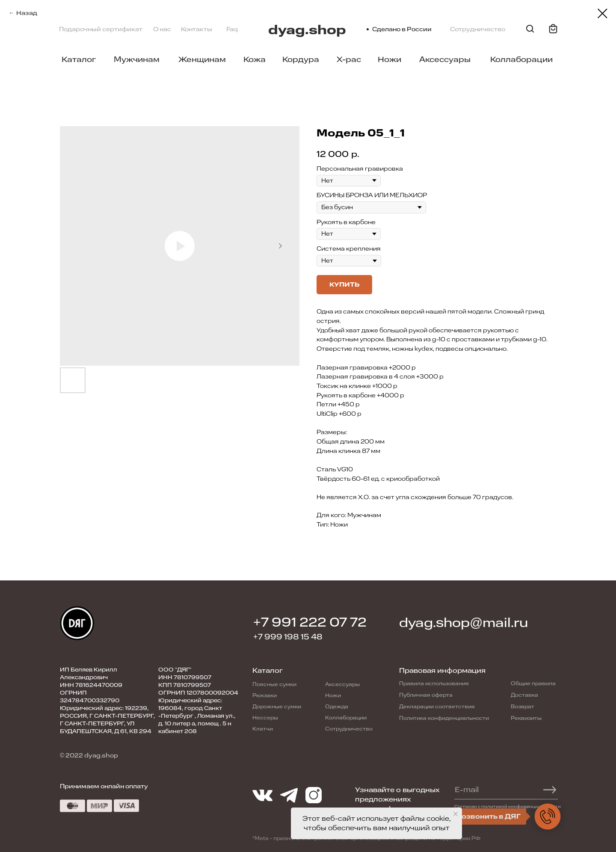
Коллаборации (521, 59)
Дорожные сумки (277, 707)
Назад (27, 13)
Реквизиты (526, 718)
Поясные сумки (274, 684)
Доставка (524, 695)
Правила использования (434, 683)
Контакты (197, 29)
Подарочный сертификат (101, 29)
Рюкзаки (265, 695)
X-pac (349, 59)
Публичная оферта (426, 695)
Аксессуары (445, 59)
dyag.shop (307, 30)
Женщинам (202, 59)
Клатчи (263, 729)
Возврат (523, 707)
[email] (502, 790)
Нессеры (265, 718)
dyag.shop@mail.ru (463, 623)
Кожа (255, 59)
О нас (162, 29)
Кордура (301, 59)
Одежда (337, 707)
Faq (232, 29)
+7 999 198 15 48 (288, 637)
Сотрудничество (478, 29)
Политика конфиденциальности (444, 718)
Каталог (79, 59)
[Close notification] (456, 814)
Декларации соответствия (437, 707)
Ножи (389, 59)
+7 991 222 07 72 (310, 623)
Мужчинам (137, 59)
